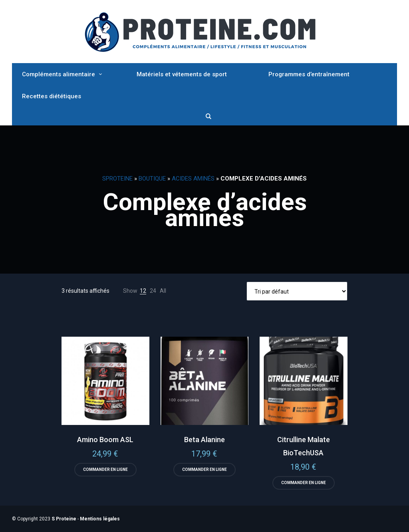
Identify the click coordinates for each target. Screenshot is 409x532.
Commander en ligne (105, 469)
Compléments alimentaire (59, 74)
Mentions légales (100, 519)
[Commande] (297, 291)
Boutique (152, 179)
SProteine (117, 179)
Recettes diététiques (52, 96)
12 (143, 291)
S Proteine (64, 519)
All (163, 291)
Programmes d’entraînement (309, 74)
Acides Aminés (193, 179)
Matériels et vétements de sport (182, 74)
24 (153, 291)
